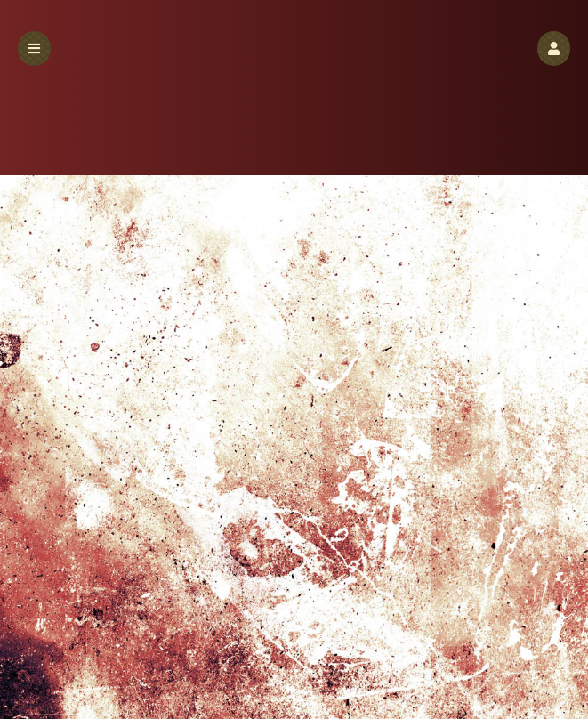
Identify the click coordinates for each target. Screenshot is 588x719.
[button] (554, 48)
